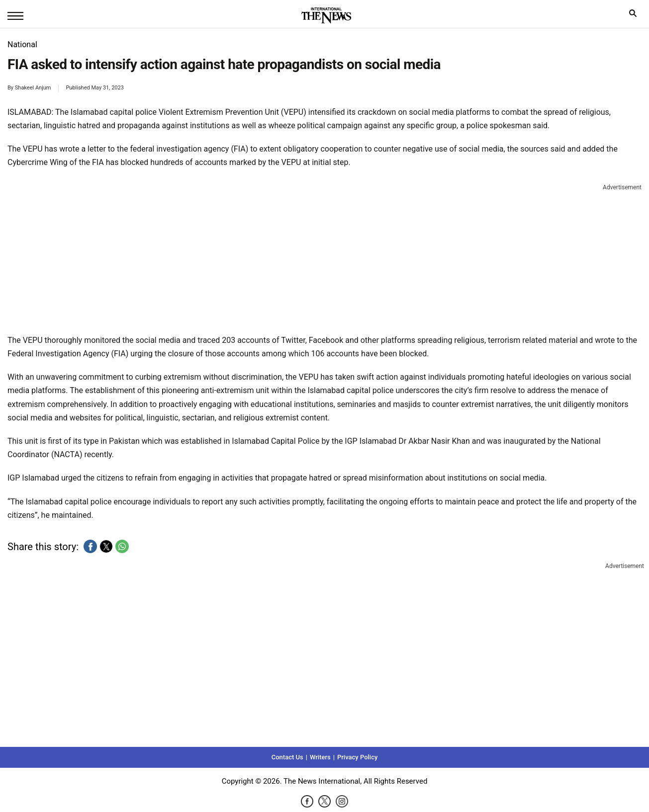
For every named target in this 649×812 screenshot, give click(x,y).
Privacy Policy (357, 757)
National (22, 44)
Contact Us (287, 757)
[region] (325, 257)
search (635, 16)
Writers (320, 757)
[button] (90, 546)
